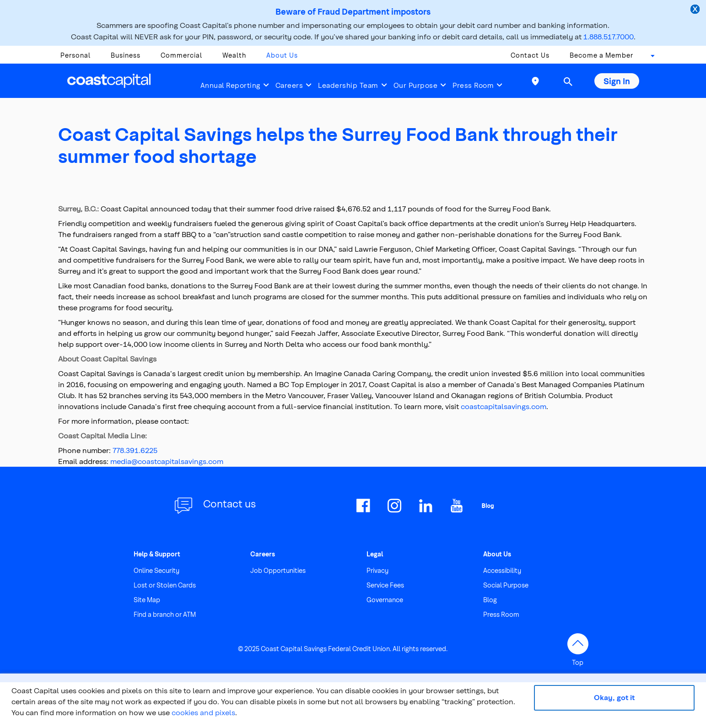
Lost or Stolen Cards (165, 585)
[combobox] (650, 58)
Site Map (147, 600)
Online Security (156, 570)
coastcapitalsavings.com (504, 406)
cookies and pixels (203, 712)
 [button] (568, 81)
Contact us (229, 503)
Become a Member (601, 55)
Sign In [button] (617, 81)
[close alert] (696, 10)
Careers (289, 85)
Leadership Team (348, 85)
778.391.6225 (135, 450)
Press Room (473, 85)
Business (126, 55)
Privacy (377, 570)
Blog (490, 600)
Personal (75, 55)
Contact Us (530, 55)
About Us (282, 55)
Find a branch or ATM (165, 614)
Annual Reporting (230, 85)
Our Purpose (416, 85)
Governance (385, 600)
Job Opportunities (278, 570)
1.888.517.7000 (609, 36)
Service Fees (385, 585)
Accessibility (502, 570)
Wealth (234, 55)
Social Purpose (506, 585)
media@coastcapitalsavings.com (167, 461)
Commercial (181, 55)
